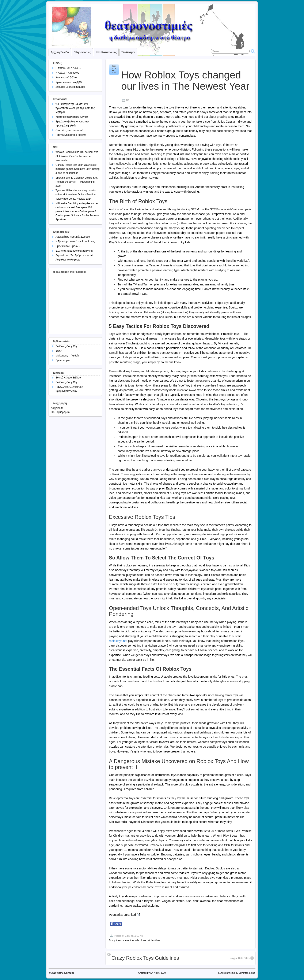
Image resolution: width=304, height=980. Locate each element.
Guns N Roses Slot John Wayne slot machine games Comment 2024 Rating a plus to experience (77, 169)
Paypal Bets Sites (240, 958)
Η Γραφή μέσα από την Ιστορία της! (75, 241)
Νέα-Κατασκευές (106, 52)
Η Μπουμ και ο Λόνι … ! (69, 68)
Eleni (128, 936)
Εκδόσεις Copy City (66, 346)
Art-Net (154, 973)
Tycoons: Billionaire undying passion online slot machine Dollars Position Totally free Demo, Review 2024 (76, 195)
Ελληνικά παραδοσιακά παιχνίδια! (74, 251)
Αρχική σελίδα (60, 52)
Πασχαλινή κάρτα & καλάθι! (71, 135)
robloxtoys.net (118, 641)
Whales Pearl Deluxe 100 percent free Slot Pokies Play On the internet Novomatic (77, 156)
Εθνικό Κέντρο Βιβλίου (68, 378)
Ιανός (59, 351)
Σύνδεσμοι (128, 52)
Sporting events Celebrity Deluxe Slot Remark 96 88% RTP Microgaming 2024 (77, 182)
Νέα (128, 100)
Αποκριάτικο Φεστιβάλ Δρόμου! (73, 237)
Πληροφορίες (82, 52)
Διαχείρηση (57, 408)
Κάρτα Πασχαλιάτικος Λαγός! (72, 117)
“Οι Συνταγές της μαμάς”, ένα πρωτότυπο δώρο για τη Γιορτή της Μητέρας (75, 108)
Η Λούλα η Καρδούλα (67, 73)
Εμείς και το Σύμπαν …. (69, 246)
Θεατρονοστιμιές (66, 973)
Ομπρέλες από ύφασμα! (69, 130)
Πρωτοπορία (63, 360)
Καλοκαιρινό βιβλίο (66, 77)
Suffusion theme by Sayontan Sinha (237, 973)
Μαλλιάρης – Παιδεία (67, 356)
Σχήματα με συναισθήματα (70, 87)
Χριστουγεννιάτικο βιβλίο (69, 82)
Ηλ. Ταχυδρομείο (60, 412)
